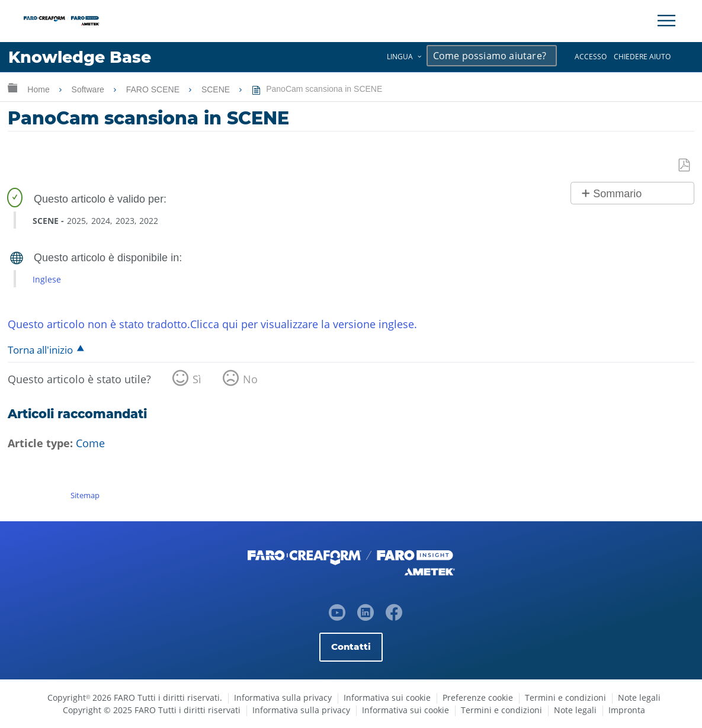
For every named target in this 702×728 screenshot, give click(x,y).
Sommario (617, 194)
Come (90, 443)
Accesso (591, 57)
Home (39, 89)
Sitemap (85, 495)
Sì (197, 379)
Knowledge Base (80, 57)
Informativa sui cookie (387, 697)
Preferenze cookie (478, 697)
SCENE (217, 89)
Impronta (627, 710)
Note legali (639, 697)
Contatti (351, 647)
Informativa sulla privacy (283, 697)
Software (89, 89)
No (250, 379)
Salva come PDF (685, 166)
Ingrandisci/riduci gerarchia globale (12, 87)
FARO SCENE (154, 89)
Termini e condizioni (565, 697)
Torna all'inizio (40, 350)
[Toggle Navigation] (666, 21)
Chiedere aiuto (642, 57)
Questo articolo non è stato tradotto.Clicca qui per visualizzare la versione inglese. (212, 324)
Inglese (47, 279)
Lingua (400, 57)
